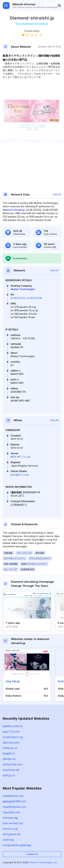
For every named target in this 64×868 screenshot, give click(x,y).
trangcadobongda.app (17, 845)
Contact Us (32, 854)
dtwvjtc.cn (9, 759)
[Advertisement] (32, 89)
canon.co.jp (10, 829)
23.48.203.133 (18, 298)
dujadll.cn (9, 753)
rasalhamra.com (13, 796)
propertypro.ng (13, 737)
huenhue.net (11, 770)
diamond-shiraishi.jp (14, 210)
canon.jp (8, 840)
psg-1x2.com (11, 732)
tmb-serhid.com (13, 823)
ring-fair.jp (13, 681)
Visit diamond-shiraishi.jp (32, 24)
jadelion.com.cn (13, 726)
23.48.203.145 (35, 298)
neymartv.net (11, 812)
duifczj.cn (9, 775)
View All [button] (57, 194)
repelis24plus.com (15, 807)
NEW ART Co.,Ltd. (21, 457)
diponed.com (11, 742)
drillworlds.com (13, 764)
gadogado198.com (14, 801)
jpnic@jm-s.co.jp (20, 475)
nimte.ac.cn (10, 748)
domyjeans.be (12, 834)
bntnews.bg (10, 818)
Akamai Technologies (23, 289)
